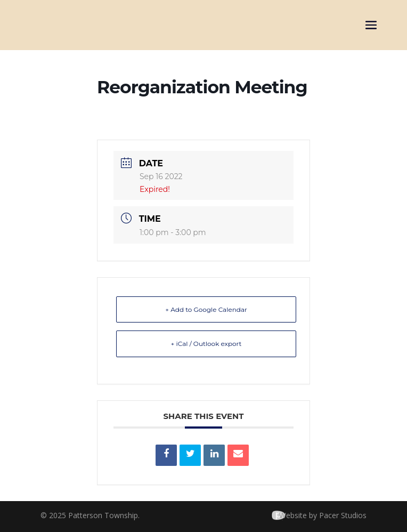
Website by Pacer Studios (323, 515)
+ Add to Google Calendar (206, 309)
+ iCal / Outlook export (206, 344)
